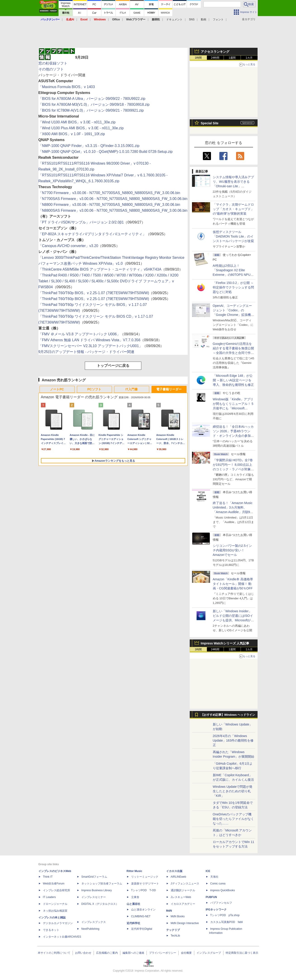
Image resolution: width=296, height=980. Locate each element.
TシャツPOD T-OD (144, 890)
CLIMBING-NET (141, 916)
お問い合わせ (83, 953)
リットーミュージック (145, 877)
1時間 (198, 58)
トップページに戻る (113, 366)
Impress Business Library (97, 890)
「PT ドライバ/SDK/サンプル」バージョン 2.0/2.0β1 (81, 222)
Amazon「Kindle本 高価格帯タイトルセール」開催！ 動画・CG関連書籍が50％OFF (233, 584)
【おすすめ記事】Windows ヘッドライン (228, 715)
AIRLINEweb (179, 877)
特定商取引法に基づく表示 (242, 953)
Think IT (48, 877)
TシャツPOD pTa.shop (225, 915)
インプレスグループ (209, 953)
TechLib (175, 936)
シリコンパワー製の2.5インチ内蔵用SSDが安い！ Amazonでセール (232, 550)
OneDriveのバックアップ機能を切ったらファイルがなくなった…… (233, 819)
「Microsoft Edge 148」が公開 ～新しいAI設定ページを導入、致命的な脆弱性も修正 (233, 380)
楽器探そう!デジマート (145, 884)
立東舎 (135, 897)
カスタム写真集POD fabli (227, 922)
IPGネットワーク (216, 910)
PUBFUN (211, 897)
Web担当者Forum (54, 884)
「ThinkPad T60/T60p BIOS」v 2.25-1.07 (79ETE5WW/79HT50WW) (94, 293)
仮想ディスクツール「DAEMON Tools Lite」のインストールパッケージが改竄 (233, 236)
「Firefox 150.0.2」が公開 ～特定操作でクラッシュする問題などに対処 (233, 287)
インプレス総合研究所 (57, 890)
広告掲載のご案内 (107, 953)
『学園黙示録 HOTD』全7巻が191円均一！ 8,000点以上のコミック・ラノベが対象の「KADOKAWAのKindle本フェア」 (233, 469)
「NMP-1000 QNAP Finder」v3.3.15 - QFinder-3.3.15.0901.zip (89, 146)
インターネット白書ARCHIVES (62, 937)
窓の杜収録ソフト (53, 63)
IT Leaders (49, 897)
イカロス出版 (174, 871)
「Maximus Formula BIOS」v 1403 (67, 87)
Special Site (210, 123)
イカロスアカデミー (183, 904)
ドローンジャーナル (55, 904)
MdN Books (178, 916)
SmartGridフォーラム (94, 877)
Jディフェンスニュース (185, 884)
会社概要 (186, 953)
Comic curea (218, 884)
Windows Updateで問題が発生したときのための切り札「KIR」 (233, 791)
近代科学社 (133, 923)
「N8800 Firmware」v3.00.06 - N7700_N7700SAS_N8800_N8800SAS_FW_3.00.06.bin (109, 205)
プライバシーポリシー (163, 953)
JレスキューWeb (181, 897)
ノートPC (57, 389)
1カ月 (249, 58)
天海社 (214, 877)
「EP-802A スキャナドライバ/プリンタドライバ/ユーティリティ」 (92, 234)
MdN (169, 911)
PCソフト (94, 389)
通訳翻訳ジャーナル (183, 890)
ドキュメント (174, 19)
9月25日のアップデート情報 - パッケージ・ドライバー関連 (86, 352)
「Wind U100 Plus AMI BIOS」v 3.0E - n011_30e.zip (81, 128)
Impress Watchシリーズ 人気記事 (225, 643)
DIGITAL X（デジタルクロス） (100, 904)
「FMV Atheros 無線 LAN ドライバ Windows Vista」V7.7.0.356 (89, 340)
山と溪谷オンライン (143, 910)
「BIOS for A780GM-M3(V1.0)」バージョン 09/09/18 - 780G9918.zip (94, 104)
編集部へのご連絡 (133, 953)
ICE (208, 871)
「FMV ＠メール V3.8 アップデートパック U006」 (79, 334)
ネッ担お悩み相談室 (55, 911)
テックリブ (173, 930)
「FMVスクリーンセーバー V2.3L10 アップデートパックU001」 (91, 346)
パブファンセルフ (221, 903)
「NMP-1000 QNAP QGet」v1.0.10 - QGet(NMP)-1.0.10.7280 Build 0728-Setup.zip (106, 152)
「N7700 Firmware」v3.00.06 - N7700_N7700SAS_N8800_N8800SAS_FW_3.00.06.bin (109, 193)
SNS (192, 19)
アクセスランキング (215, 52)
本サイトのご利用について (54, 953)
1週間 (232, 58)
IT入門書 (132, 389)
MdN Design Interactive (185, 923)
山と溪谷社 (133, 904)
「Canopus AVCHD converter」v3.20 (68, 246)
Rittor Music (134, 871)
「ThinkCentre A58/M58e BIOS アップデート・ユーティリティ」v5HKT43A (100, 269)
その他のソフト (51, 69)
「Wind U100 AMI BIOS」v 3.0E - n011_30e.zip (77, 122)
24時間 (215, 58)
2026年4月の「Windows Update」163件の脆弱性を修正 (233, 740)
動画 (204, 19)
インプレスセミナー (94, 897)
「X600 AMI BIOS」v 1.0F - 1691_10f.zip (72, 134)
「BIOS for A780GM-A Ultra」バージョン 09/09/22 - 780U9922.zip (92, 99)
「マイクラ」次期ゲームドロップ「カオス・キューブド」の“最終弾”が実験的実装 (233, 209)
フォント (218, 19)
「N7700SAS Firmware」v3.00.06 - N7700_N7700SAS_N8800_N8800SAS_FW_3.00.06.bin (113, 199)
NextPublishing (90, 929)
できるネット (51, 930)
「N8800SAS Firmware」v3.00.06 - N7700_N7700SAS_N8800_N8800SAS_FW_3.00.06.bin (113, 210)
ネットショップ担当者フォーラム (102, 884)
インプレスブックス (94, 922)
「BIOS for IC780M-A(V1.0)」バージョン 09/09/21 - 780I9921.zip (91, 110)
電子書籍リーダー (169, 389)
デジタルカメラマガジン (58, 923)
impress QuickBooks (223, 890)
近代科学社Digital (142, 929)
